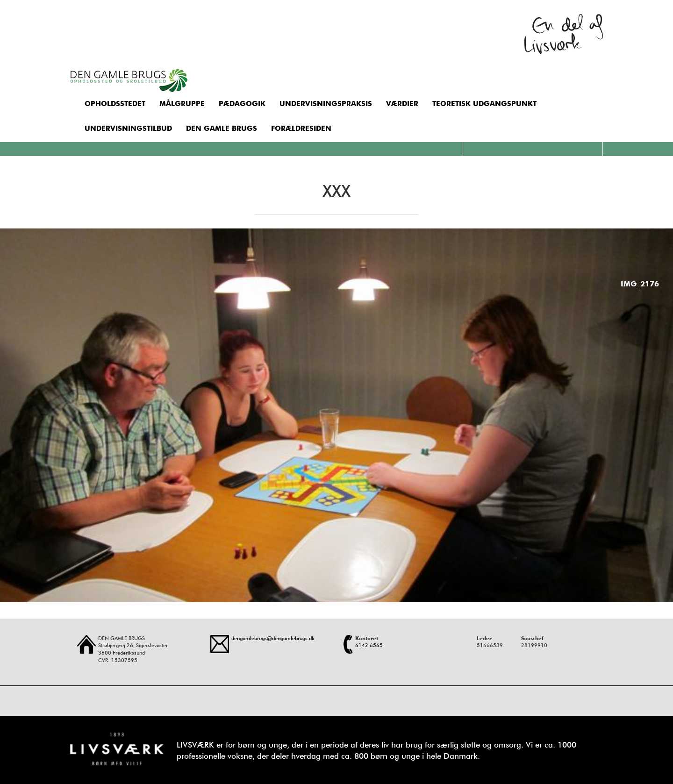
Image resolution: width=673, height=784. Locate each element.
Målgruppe (182, 104)
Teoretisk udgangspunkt (484, 104)
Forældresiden (301, 128)
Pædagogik (242, 104)
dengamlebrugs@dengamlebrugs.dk (273, 638)
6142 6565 (369, 645)
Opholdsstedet (115, 104)
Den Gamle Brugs (222, 128)
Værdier (402, 104)
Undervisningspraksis (326, 104)
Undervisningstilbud (128, 128)
